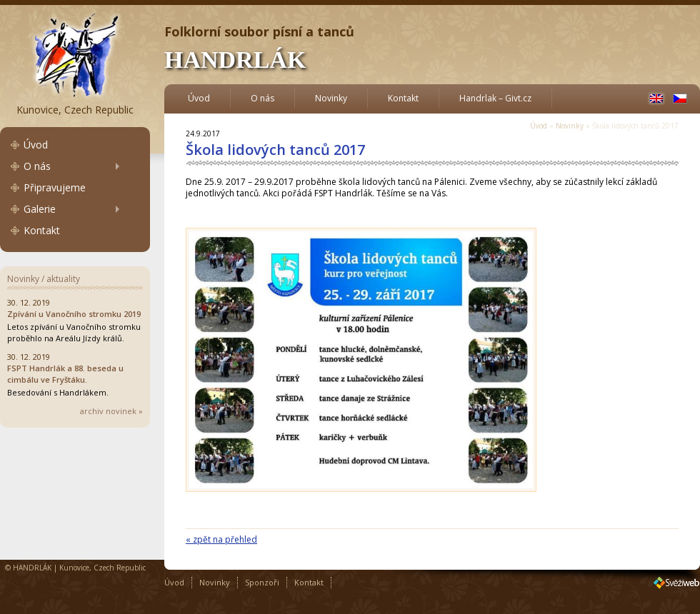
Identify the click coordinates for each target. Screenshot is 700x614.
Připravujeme (55, 187)
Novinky (331, 98)
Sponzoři (262, 582)
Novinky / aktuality (44, 279)
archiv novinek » (111, 411)
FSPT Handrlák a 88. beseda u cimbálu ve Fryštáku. (65, 374)
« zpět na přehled (221, 539)
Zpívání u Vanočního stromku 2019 (74, 314)
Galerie (40, 209)
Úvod (36, 145)
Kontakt (42, 230)
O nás (37, 166)
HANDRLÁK (235, 60)
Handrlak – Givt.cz (495, 98)
